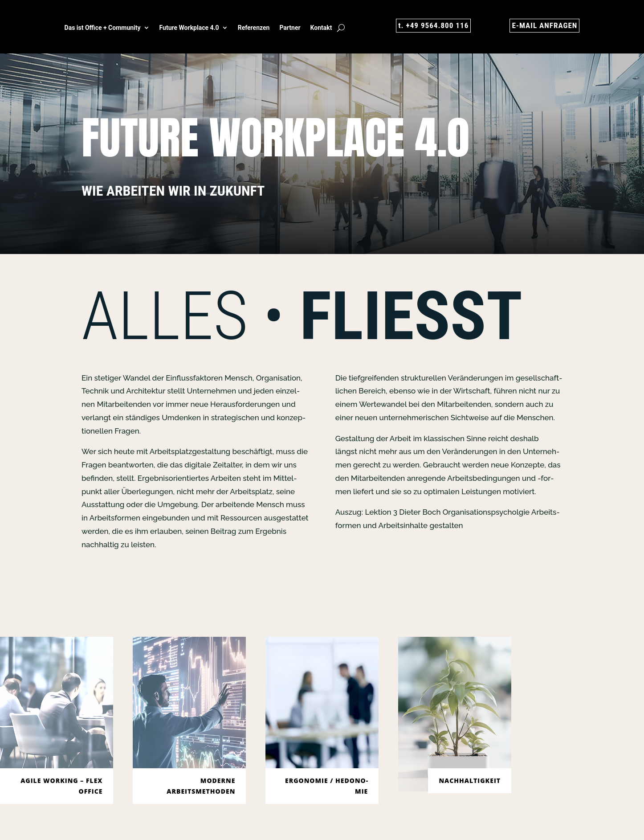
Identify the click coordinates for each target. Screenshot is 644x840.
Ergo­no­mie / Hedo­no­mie (326, 786)
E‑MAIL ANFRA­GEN (543, 26)
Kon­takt (321, 28)
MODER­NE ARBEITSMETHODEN (201, 786)
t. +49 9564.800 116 (432, 26)
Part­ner (290, 28)
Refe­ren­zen (254, 28)
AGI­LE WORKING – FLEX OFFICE (61, 786)
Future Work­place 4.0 (189, 28)
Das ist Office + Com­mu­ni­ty (103, 28)
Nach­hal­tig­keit (470, 781)
